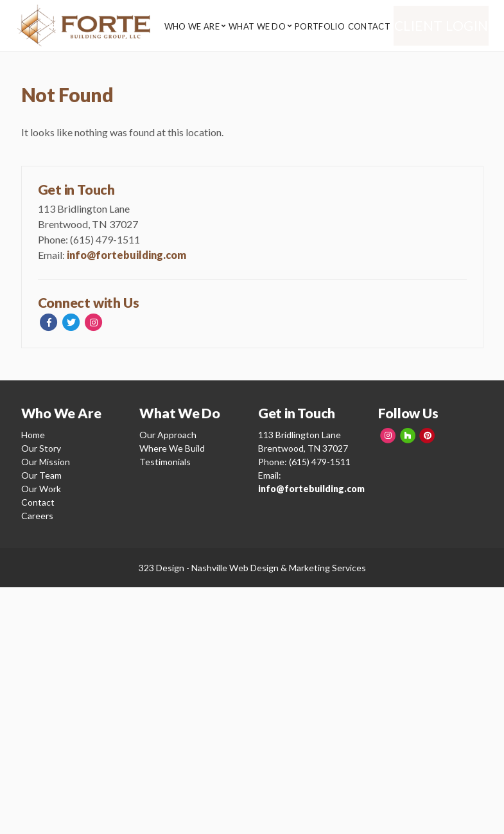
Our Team (41, 475)
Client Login (450, 26)
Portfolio (328, 26)
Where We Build (172, 448)
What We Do (261, 26)
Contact (381, 26)
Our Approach (168, 435)
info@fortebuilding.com (126, 255)
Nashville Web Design (235, 568)
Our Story (41, 448)
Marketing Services (327, 568)
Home (33, 435)
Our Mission (46, 462)
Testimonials (165, 462)
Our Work (41, 489)
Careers (37, 516)
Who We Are (192, 26)
